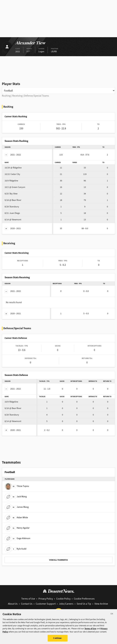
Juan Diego (12, 213)
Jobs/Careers (66, 604)
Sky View (11, 194)
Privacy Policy (46, 599)
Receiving (17, 96)
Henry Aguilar (17, 528)
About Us (13, 604)
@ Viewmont (13, 220)
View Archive (101, 604)
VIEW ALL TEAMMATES (58, 560)
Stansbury (12, 207)
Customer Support (46, 604)
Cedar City (12, 174)
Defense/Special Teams (36, 96)
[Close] (112, 616)
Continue (57, 640)
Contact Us (27, 604)
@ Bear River (13, 200)
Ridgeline (11, 181)
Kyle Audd (16, 549)
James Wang (17, 507)
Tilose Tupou (17, 486)
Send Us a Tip (84, 604)
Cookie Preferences (84, 599)
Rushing (6, 96)
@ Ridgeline (13, 168)
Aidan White (16, 517)
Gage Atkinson (18, 538)
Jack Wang (16, 497)
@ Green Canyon (15, 187)
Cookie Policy (63, 599)
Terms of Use (28, 599)
